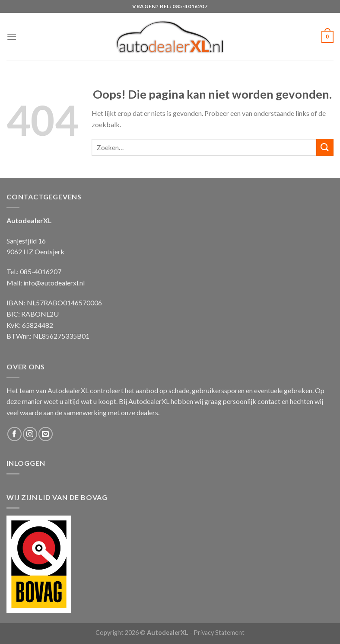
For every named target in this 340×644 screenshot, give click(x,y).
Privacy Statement (219, 633)
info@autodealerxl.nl (54, 283)
